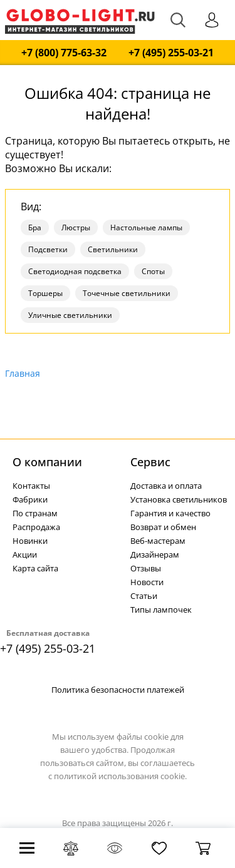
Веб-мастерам (158, 541)
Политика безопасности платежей (118, 690)
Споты (153, 271)
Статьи (144, 596)
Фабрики (30, 499)
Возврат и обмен (163, 527)
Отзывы (146, 568)
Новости (147, 582)
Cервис (150, 462)
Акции (25, 554)
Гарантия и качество (170, 513)
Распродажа (36, 527)
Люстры (76, 227)
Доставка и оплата (166, 486)
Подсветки (48, 249)
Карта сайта (35, 568)
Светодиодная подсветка (75, 271)
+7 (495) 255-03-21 (171, 53)
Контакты (31, 486)
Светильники (113, 249)
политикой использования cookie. (120, 776)
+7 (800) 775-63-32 (64, 53)
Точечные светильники (127, 293)
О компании (47, 462)
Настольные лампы (146, 227)
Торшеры (45, 293)
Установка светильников (179, 499)
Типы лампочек (161, 610)
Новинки (30, 541)
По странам (35, 513)
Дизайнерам (155, 554)
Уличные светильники (70, 315)
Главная (23, 373)
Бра (35, 227)
